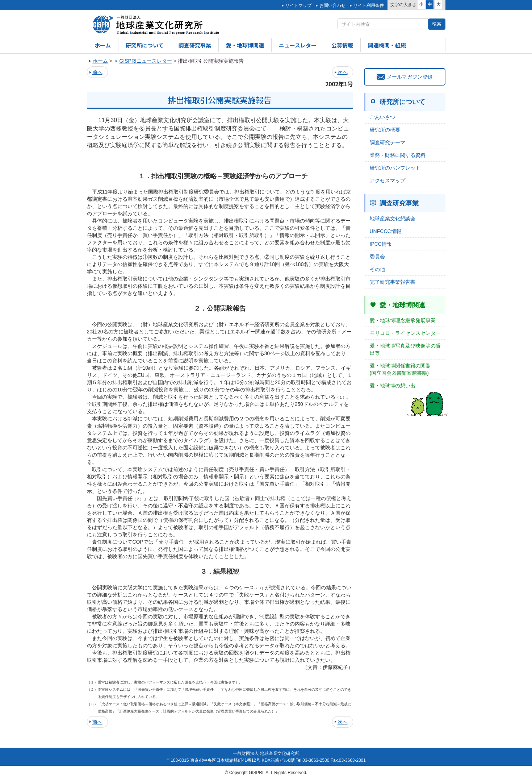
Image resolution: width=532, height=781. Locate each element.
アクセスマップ (388, 180)
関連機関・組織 (387, 45)
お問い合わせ (332, 5)
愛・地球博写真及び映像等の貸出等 (405, 349)
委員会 (377, 257)
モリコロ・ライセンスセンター (405, 333)
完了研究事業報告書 (393, 282)
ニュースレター (298, 45)
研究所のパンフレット (395, 168)
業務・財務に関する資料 (398, 155)
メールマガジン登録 (405, 77)
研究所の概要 (385, 130)
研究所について (145, 45)
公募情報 (342, 45)
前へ (97, 72)
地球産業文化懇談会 (393, 219)
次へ (343, 72)
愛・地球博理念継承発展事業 (403, 320)
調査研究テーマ (388, 142)
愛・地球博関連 (245, 45)
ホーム (103, 45)
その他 (377, 269)
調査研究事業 (195, 45)
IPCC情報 (381, 244)
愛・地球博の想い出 (393, 386)
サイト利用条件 (369, 5)
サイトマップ (298, 5)
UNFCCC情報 (386, 231)
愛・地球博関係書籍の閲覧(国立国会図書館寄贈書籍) (400, 369)
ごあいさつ (382, 117)
